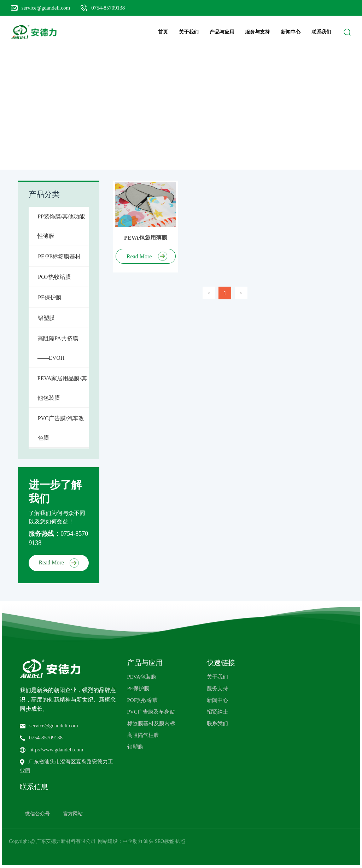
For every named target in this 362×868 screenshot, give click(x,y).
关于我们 (217, 677)
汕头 (148, 841)
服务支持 (217, 688)
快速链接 (221, 663)
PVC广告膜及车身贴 (151, 712)
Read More (59, 562)
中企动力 (133, 841)
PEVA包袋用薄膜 (146, 238)
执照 (180, 841)
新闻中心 (217, 700)
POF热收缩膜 (143, 700)
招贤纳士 (217, 712)
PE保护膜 (138, 688)
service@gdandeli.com (46, 8)
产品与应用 (145, 663)
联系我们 (217, 723)
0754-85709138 (108, 8)
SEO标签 (164, 841)
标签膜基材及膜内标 (151, 723)
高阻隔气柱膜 (143, 735)
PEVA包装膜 (142, 677)
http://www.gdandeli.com (56, 750)
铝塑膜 (135, 747)
